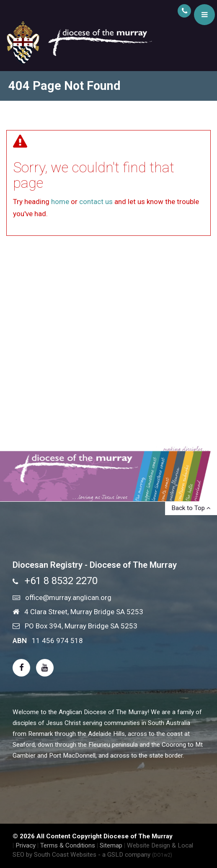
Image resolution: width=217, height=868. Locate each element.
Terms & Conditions (68, 845)
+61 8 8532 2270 (61, 581)
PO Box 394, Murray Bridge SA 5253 (81, 626)
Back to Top (191, 508)
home (60, 202)
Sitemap (111, 845)
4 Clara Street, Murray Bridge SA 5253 (84, 612)
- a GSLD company (135, 855)
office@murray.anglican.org (68, 597)
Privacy (26, 845)
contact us (96, 202)
